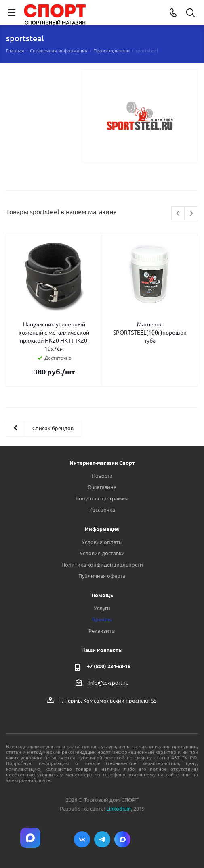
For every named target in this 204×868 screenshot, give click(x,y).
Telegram (102, 839)
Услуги (102, 608)
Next (191, 214)
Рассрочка (102, 509)
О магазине (102, 487)
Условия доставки (102, 553)
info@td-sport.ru (108, 683)
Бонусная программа (102, 498)
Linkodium (119, 808)
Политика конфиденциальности (102, 564)
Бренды (102, 619)
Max (122, 839)
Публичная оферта (102, 576)
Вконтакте (82, 839)
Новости (102, 476)
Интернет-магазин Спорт (102, 463)
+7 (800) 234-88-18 (109, 666)
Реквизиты (102, 631)
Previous (178, 214)
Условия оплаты (102, 542)
